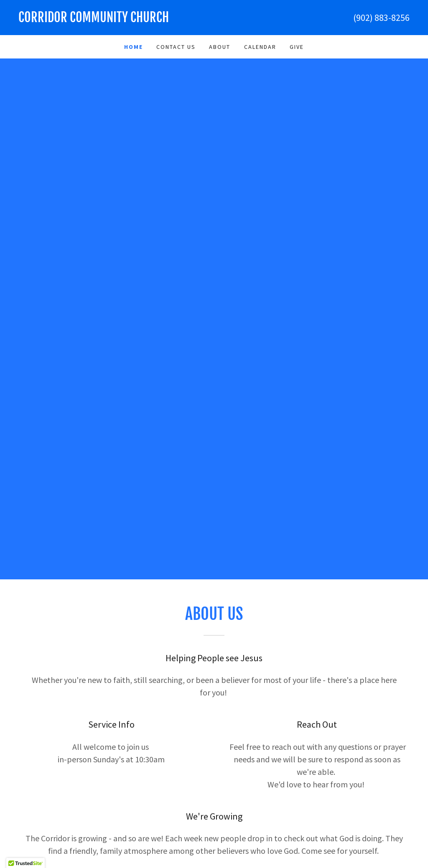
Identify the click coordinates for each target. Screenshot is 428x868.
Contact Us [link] (176, 47)
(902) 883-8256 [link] (381, 18)
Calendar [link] (260, 47)
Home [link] (134, 47)
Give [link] (297, 47)
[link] (116, 20)
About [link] (220, 47)
